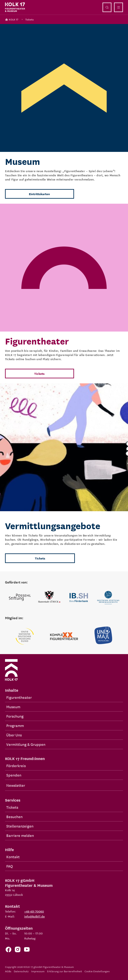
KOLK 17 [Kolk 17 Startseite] (12, 19)
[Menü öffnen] (118, 7)
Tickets (29, 19)
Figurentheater (19, 697)
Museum (13, 707)
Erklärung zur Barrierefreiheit (65, 971)
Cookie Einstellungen (97, 971)
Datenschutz (21, 971)
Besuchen (14, 817)
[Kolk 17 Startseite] (15, 7)
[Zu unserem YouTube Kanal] (27, 951)
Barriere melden (20, 835)
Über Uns (14, 735)
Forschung (15, 716)
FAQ (10, 866)
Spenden (14, 775)
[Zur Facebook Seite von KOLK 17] (8, 951)
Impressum (38, 971)
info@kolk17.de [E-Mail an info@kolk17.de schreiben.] (35, 916)
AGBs (8, 971)
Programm (15, 725)
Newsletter (16, 785)
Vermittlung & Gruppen (26, 744)
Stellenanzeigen (20, 826)
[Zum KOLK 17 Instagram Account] (18, 951)
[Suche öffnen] (107, 7)
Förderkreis (16, 766)
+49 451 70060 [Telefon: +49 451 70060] (34, 911)
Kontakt (13, 857)
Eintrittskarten (39, 194)
